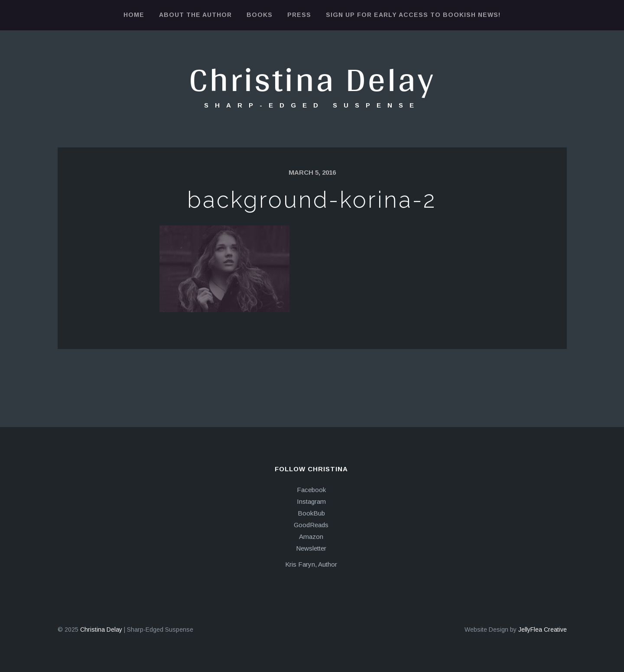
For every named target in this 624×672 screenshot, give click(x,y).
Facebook (311, 490)
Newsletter (311, 548)
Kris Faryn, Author (311, 564)
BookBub (311, 513)
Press (299, 15)
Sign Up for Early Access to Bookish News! (413, 15)
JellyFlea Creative (543, 630)
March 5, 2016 (312, 172)
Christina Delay (312, 79)
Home (134, 15)
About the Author (195, 15)
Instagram (311, 501)
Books (260, 15)
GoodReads (311, 525)
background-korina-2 (312, 200)
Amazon (311, 537)
